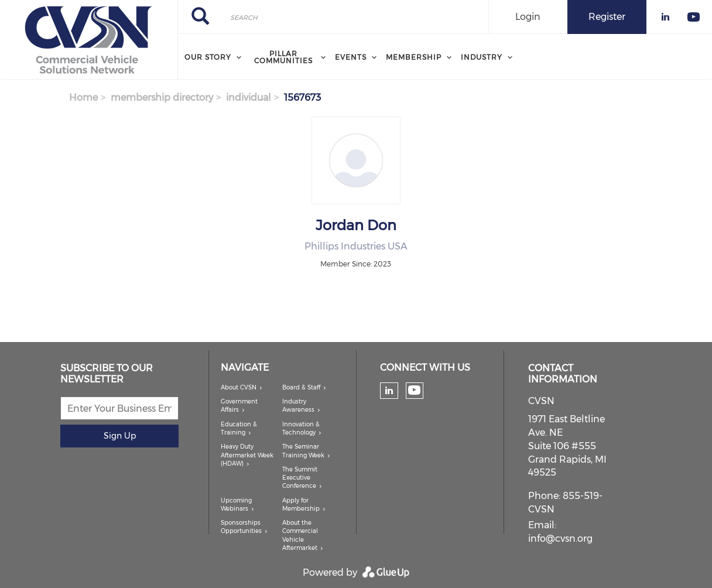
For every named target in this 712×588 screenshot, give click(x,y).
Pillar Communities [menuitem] (283, 57)
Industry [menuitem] (482, 57)
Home (83, 98)
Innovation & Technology (301, 428)
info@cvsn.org (560, 539)
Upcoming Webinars (236, 505)
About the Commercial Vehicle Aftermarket (300, 535)
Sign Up (120, 436)
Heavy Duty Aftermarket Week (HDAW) (247, 455)
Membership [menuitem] (414, 57)
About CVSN (239, 387)
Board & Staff (301, 387)
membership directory (162, 98)
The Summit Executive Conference (300, 478)
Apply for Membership (301, 505)
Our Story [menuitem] (208, 57)
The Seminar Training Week (303, 451)
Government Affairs (239, 406)
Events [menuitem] (351, 57)
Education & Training (239, 428)
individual (249, 98)
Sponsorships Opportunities (241, 527)
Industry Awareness (298, 406)
